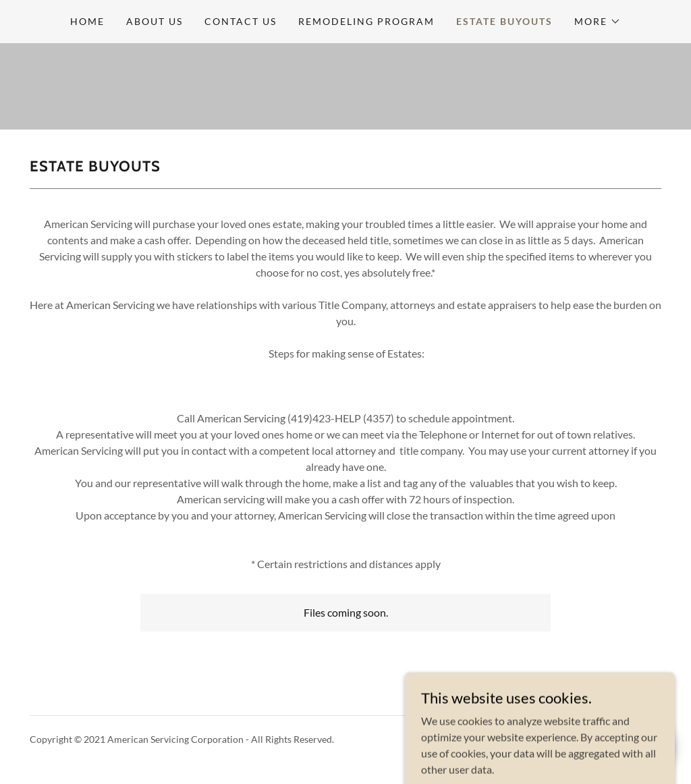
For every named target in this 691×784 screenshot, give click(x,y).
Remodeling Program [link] (366, 21)
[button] (598, 22)
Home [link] (87, 21)
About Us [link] (155, 21)
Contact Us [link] (241, 21)
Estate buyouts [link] (504, 21)
